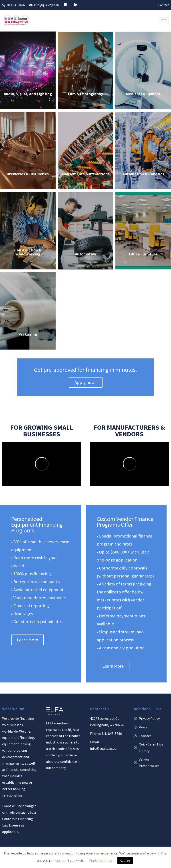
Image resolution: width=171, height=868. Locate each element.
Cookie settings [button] (101, 860)
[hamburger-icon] (164, 21)
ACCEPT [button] (125, 861)
